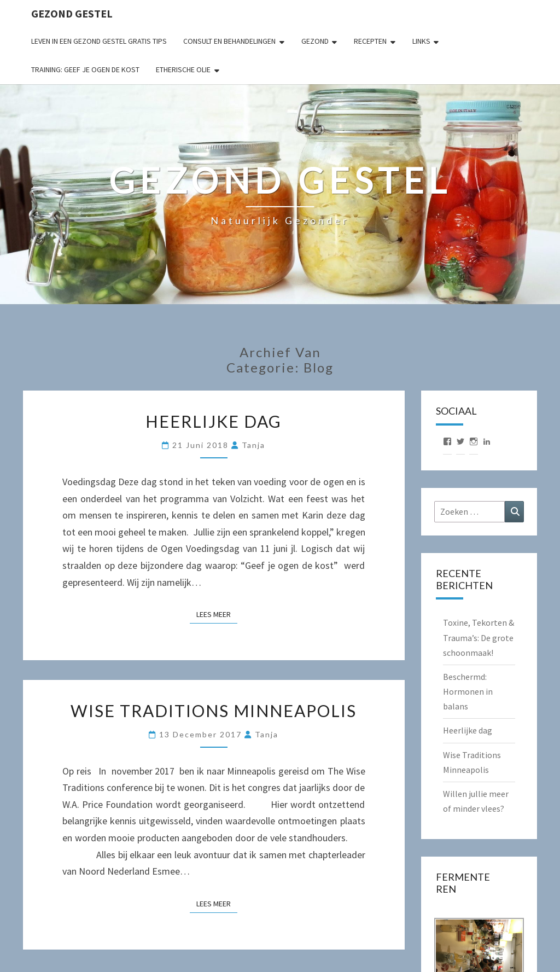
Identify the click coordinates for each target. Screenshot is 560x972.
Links (421, 41)
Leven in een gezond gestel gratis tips (99, 41)
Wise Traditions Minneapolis (214, 711)
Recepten (370, 41)
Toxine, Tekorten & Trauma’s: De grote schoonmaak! (479, 637)
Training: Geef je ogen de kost (85, 69)
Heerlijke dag (214, 421)
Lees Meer (217, 614)
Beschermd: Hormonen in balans (468, 691)
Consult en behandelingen (229, 41)
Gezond (315, 41)
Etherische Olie (183, 69)
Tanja (253, 445)
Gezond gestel (72, 13)
